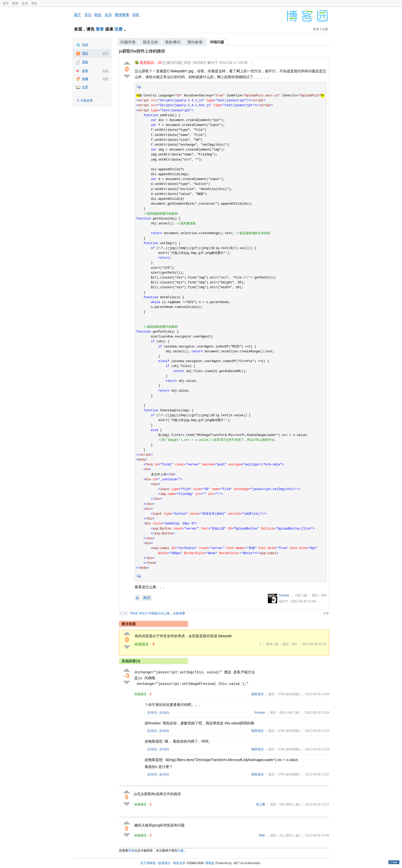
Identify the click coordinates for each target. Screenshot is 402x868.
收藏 (85, 79)
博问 (85, 53)
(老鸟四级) (293, 694)
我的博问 (173, 42)
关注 (88, 15)
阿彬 (262, 835)
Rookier (284, 595)
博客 (85, 62)
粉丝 (98, 15)
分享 (326, 613)
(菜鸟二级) (293, 804)
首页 (6, 3)
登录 (100, 29)
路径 (147, 598)
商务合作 (179, 863)
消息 (136, 15)
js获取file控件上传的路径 (142, 51)
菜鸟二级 (272, 644)
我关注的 (150, 42)
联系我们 (164, 863)
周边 (34, 3)
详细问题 (217, 42)
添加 (105, 79)
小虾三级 (301, 595)
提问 (105, 53)
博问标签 (195, 42)
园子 (78, 15)
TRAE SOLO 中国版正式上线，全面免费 (157, 613)
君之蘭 (260, 804)
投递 (105, 71)
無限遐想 (257, 694)
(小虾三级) (293, 713)
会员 (25, 3)
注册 (118, 29)
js (137, 598)
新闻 (15, 3)
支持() (152, 713)
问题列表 (128, 42)
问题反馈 (87, 101)
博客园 (210, 863)
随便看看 (122, 15)
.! (260, 644)
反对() (164, 713)
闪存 (85, 45)
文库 (85, 87)
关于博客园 (148, 863)
